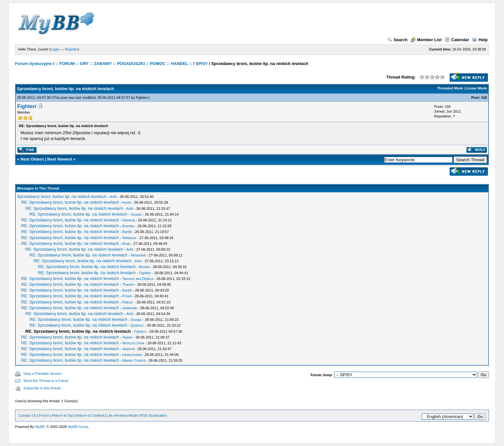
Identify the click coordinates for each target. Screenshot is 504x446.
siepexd (128, 349)
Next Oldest (32, 159)
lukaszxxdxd (132, 355)
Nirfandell (138, 255)
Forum (44, 415)
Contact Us (27, 415)
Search (397, 40)
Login (55, 49)
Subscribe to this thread (42, 388)
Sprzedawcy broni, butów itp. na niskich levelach (62, 196)
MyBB (40, 427)
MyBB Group (78, 427)
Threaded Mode (450, 88)
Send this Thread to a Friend (46, 381)
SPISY (202, 64)
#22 (484, 98)
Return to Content (90, 415)
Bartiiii (127, 232)
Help (480, 40)
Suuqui (136, 214)
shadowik (130, 308)
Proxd (127, 296)
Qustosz (137, 325)
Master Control (134, 360)
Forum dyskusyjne (34, 64)
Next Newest (60, 159)
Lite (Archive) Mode (122, 415)
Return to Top (63, 415)
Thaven (128, 284)
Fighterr (142, 98)
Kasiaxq (128, 220)
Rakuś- (128, 302)
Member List (426, 40)
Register (72, 49)
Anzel (127, 202)
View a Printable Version (43, 374)
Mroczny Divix (133, 343)
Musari (144, 267)
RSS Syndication (154, 415)
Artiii (113, 197)
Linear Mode (477, 88)
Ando (126, 244)
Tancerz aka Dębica (138, 279)
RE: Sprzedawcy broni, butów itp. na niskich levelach (70, 202)
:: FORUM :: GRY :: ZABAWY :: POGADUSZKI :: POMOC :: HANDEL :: (124, 64)
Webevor (129, 238)
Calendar (457, 40)
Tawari (127, 337)
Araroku (128, 226)
